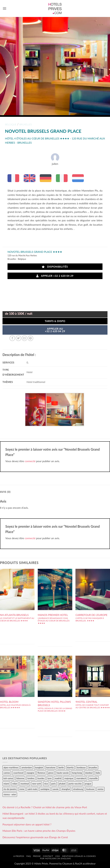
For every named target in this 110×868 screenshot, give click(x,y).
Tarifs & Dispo (55, 321)
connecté (30, 461)
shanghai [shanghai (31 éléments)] (66, 789)
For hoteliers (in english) (55, 858)
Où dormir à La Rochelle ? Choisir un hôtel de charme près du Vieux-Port (45, 807)
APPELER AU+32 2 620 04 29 (55, 330)
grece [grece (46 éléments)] (51, 773)
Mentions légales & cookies (79, 856)
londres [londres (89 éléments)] (31, 778)
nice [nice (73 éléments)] (46, 784)
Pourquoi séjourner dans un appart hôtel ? (27, 824)
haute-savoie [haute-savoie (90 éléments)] (63, 773)
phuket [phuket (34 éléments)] (62, 784)
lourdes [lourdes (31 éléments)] (41, 778)
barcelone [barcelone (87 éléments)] (51, 767)
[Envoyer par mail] (24, 338)
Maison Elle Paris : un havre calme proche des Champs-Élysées (39, 831)
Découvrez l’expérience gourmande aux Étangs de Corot (35, 837)
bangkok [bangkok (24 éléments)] (39, 767)
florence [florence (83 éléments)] (41, 773)
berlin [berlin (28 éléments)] (61, 767)
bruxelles (26, 124)
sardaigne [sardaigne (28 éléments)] (45, 789)
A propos (19, 856)
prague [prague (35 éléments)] (88, 784)
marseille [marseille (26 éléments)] (94, 778)
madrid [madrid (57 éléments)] (58, 778)
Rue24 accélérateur (85, 864)
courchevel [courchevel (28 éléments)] (18, 773)
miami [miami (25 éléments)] (6, 784)
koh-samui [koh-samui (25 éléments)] (8, 778)
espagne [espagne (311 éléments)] (30, 773)
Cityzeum (67, 864)
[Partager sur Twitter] (18, 338)
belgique (11, 124)
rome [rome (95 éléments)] (22, 789)
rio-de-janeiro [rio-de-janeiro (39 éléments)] (10, 789)
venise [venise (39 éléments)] (100, 789)
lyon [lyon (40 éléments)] (50, 778)
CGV (58, 856)
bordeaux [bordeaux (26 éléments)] (81, 767)
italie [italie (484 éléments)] (98, 773)
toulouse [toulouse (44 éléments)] (90, 789)
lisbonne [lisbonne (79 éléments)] (20, 778)
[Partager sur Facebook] (12, 338)
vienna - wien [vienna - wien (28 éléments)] (10, 794)
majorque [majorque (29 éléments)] (69, 778)
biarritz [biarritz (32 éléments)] (70, 767)
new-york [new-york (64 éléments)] (36, 784)
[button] (5, 8)
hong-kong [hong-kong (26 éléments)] (77, 773)
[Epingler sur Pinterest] (30, 338)
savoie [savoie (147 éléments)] (56, 789)
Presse (37, 856)
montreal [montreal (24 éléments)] (25, 784)
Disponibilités (55, 267)
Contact (48, 856)
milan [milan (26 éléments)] (15, 784)
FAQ (29, 856)
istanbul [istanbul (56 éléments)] (89, 773)
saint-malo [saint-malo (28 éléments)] (32, 789)
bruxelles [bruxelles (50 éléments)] (93, 767)
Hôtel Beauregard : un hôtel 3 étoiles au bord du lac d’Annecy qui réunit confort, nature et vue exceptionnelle (55, 816)
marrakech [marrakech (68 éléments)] (81, 778)
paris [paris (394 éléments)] (53, 784)
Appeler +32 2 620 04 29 (55, 276)
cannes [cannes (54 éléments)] (7, 773)
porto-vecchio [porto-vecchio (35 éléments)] (75, 784)
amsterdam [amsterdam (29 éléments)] (27, 767)
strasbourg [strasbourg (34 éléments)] (78, 789)
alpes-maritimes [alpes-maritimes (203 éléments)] (11, 767)
